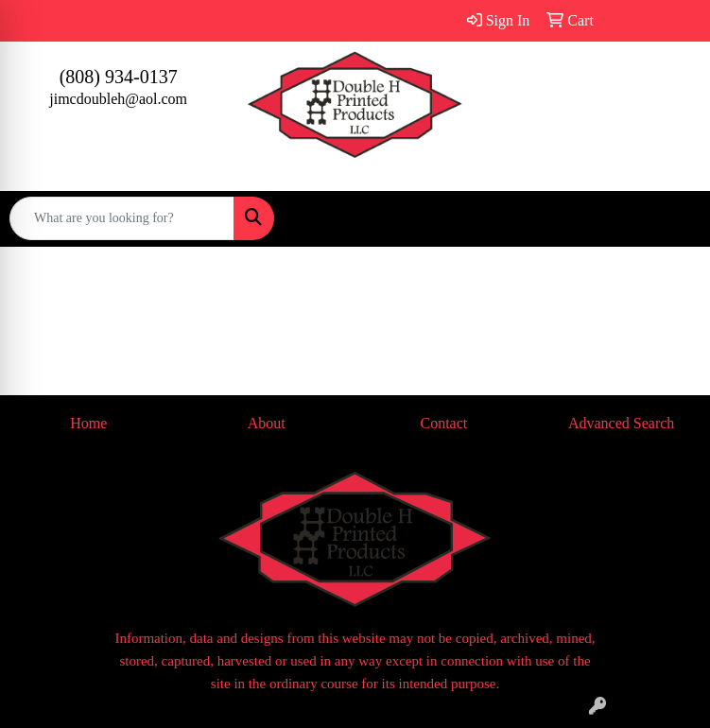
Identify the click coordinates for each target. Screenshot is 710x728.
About (267, 423)
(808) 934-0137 (119, 77)
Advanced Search (621, 423)
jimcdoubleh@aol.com (118, 99)
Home (88, 423)
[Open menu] (672, 218)
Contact (443, 423)
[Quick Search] (122, 218)
